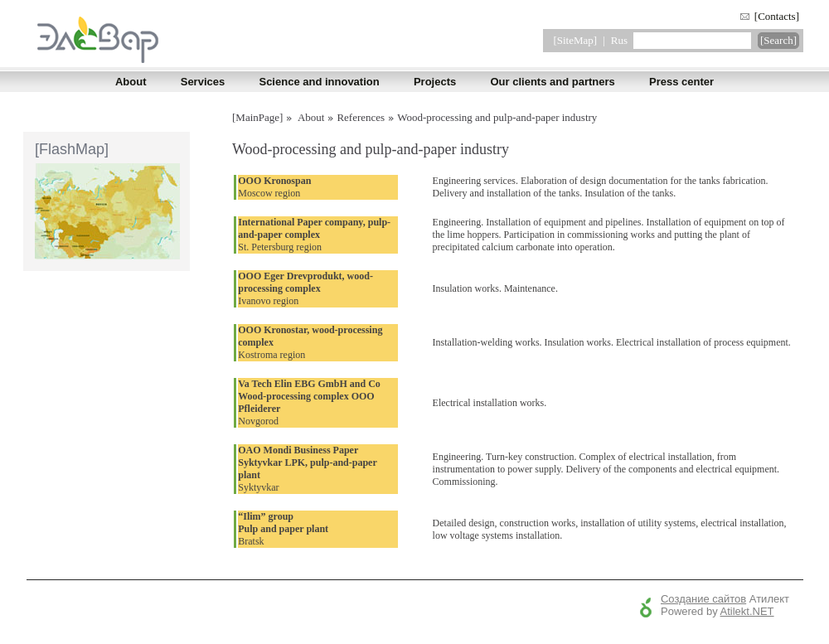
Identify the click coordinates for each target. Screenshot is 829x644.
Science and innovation (319, 82)
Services (203, 82)
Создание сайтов (703, 599)
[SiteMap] (575, 40)
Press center (681, 82)
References (361, 117)
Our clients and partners (552, 82)
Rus (619, 40)
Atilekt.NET (747, 611)
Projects (435, 82)
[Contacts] (777, 16)
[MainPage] (257, 117)
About (131, 82)
